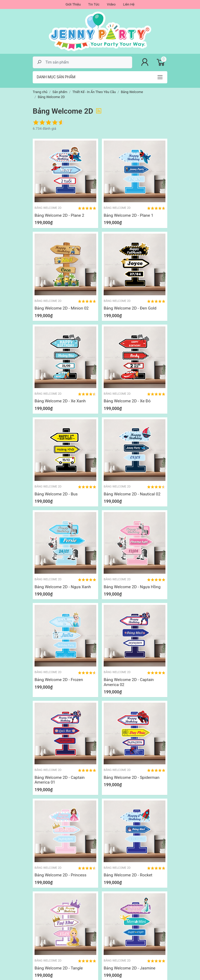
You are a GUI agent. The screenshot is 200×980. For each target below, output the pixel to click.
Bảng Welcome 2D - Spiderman (132, 778)
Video (111, 4)
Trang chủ (40, 92)
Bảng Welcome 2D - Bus (56, 494)
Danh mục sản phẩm (56, 77)
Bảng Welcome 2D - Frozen (59, 680)
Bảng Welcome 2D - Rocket (128, 875)
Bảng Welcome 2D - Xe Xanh (60, 401)
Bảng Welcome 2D (48, 208)
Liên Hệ (129, 4)
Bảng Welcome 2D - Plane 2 (59, 215)
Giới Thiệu (73, 4)
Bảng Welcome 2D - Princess (60, 875)
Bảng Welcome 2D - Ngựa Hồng (132, 587)
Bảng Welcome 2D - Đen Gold (130, 308)
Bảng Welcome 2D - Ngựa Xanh (63, 587)
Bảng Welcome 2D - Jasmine (130, 968)
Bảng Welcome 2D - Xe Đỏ (127, 401)
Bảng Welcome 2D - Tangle (59, 968)
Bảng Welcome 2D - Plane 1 (128, 215)
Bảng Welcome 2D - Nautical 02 (132, 494)
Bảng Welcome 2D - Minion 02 (62, 308)
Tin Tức (94, 4)
